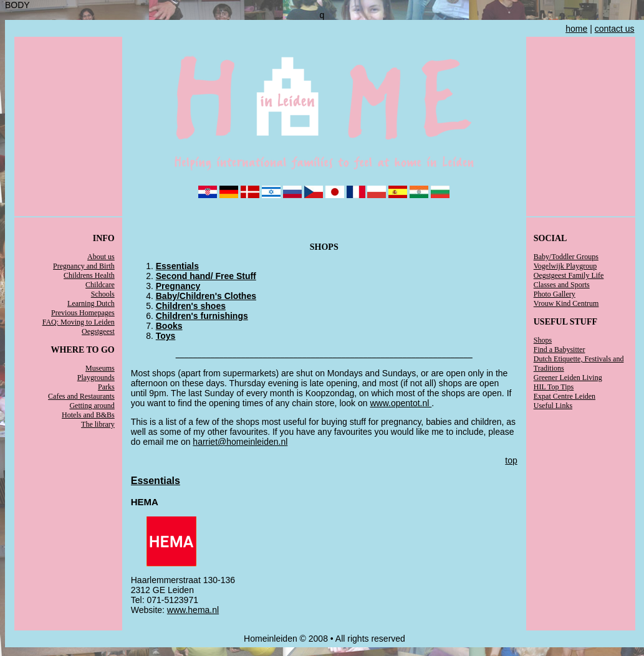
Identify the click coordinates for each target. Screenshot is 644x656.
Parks (106, 387)
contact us (615, 29)
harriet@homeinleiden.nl (240, 442)
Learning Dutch (91, 303)
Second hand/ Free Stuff (206, 276)
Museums (100, 368)
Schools (103, 294)
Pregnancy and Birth (84, 266)
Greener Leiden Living (568, 378)
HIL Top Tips (554, 387)
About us (101, 257)
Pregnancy (178, 286)
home (576, 29)
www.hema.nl (193, 610)
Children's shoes (191, 306)
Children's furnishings (202, 316)
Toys (166, 336)
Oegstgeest (98, 331)
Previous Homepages (83, 313)
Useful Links (553, 406)
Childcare (100, 285)
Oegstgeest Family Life (569, 275)
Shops (543, 340)
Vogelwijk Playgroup (565, 266)
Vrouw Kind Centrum (566, 303)
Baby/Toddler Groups (566, 257)
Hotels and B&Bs (88, 415)
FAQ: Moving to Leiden (79, 322)
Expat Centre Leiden (565, 396)
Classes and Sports (562, 285)
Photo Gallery (555, 294)
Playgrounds (96, 378)
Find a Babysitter (560, 349)
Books (169, 326)
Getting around (92, 406)
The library (98, 424)
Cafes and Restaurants (81, 396)
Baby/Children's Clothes (206, 296)
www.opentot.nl (401, 403)
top (511, 460)
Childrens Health (89, 275)
